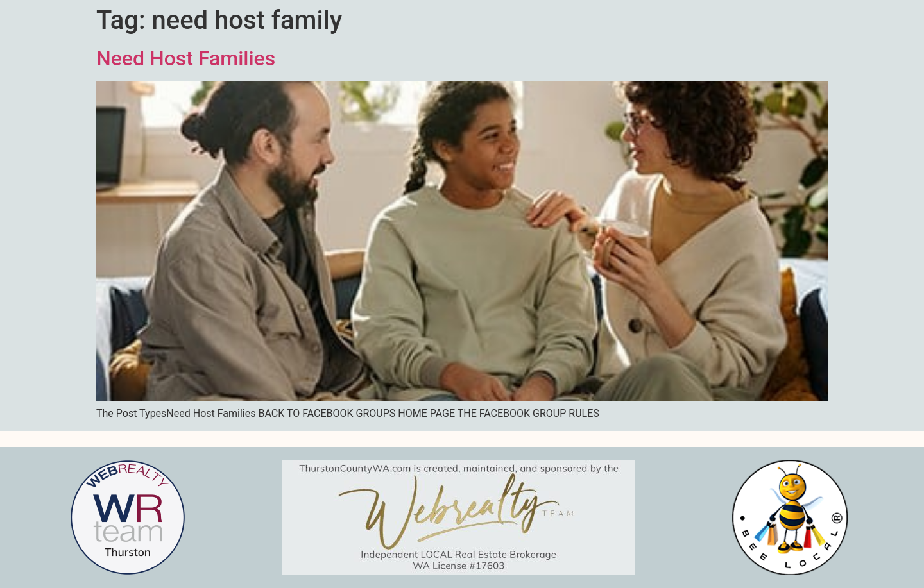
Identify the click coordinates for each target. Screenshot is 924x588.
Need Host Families (186, 58)
